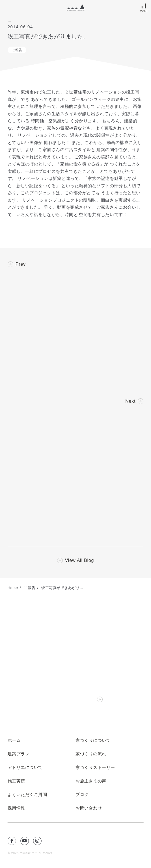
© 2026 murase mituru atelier (30, 853)
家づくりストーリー (95, 767)
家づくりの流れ (91, 754)
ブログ (82, 795)
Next (130, 401)
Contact (86, 699)
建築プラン (19, 754)
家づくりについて (93, 740)
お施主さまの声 (91, 781)
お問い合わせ (89, 808)
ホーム (14, 740)
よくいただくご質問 (27, 795)
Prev (21, 264)
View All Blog (80, 561)
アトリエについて (25, 767)
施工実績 (16, 781)
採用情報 (16, 808)
